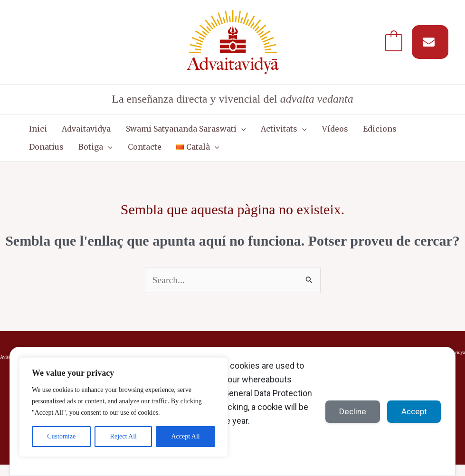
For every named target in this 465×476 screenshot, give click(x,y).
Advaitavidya (78, 132)
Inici (35, 132)
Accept (413, 411)
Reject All (123, 436)
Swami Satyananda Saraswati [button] (172, 132)
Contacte (87, 155)
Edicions (349, 132)
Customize (61, 436)
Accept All (185, 436)
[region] (123, 407)
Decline (350, 411)
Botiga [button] (43, 155)
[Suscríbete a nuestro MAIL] (430, 42)
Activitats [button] (265, 132)
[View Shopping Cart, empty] (394, 42)
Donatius (393, 132)
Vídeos (310, 132)
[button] (228, 132)
